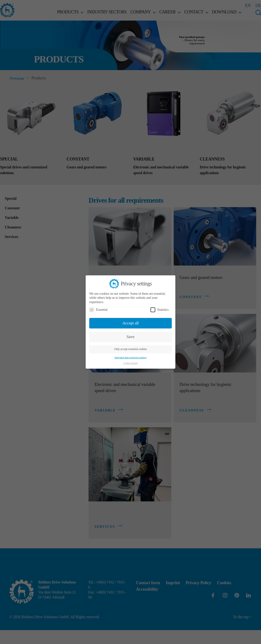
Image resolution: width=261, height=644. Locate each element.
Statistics (160, 310)
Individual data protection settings (131, 358)
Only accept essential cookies (130, 349)
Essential (98, 310)
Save (130, 337)
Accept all (130, 323)
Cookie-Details (131, 363)
